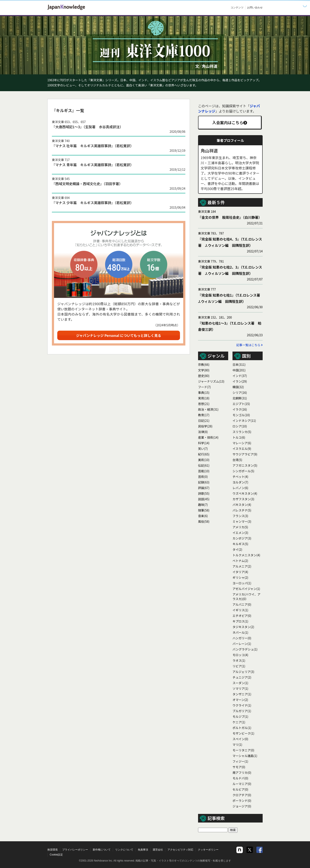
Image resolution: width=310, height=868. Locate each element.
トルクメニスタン (246, 555)
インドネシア (244, 421)
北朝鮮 (240, 398)
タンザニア (242, 694)
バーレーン (242, 644)
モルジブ (240, 716)
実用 (204, 398)
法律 (203, 432)
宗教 (204, 364)
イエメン (240, 533)
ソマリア (240, 688)
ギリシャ (240, 577)
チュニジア (242, 677)
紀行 (204, 454)
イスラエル (242, 449)
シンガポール (243, 471)
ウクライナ (242, 705)
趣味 (203, 505)
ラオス (239, 660)
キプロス (240, 621)
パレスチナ (242, 510)
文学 (204, 370)
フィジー (240, 761)
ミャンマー (242, 521)
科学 (204, 443)
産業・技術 (208, 437)
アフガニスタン (245, 465)
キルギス (240, 544)
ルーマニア (242, 784)
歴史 (204, 376)
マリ (237, 744)
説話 (204, 499)
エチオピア (242, 616)
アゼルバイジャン (246, 589)
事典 (204, 393)
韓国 (238, 387)
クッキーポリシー (208, 850)
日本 (239, 364)
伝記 (204, 465)
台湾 (237, 460)
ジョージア (242, 806)
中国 (239, 370)
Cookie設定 (56, 855)
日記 (204, 421)
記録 (204, 482)
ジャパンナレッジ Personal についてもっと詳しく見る (119, 335)
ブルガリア (242, 711)
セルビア (240, 789)
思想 (204, 404)
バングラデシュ (245, 649)
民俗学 (205, 426)
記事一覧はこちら (250, 345)
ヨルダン (240, 482)
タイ (237, 549)
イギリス (240, 610)
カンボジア (242, 538)
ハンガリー (242, 638)
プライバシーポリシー (75, 850)
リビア (239, 666)
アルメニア (242, 566)
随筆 (204, 510)
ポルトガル (242, 728)
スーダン (240, 683)
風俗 (204, 521)
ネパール (240, 632)
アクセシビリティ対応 (180, 850)
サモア (239, 767)
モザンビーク (243, 733)
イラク (240, 409)
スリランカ (242, 432)
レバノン (240, 488)
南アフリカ (242, 773)
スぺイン (240, 739)
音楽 (203, 516)
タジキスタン (243, 627)
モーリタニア (243, 750)
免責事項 (143, 850)
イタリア (240, 572)
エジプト (241, 404)
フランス (240, 516)
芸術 (203, 477)
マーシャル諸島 (245, 756)
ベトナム (240, 561)
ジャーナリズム (211, 381)
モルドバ (240, 778)
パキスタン (242, 505)
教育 (204, 415)
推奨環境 (53, 850)
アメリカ (240, 527)
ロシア (240, 426)
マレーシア (242, 443)
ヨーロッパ (242, 583)
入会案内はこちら (230, 122)
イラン (240, 381)
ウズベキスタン (245, 493)
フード (204, 387)
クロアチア (242, 795)
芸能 (204, 471)
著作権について (102, 850)
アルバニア (242, 604)
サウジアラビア (245, 454)
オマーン (240, 700)
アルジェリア (243, 672)
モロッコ (240, 655)
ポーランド (242, 801)
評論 (204, 488)
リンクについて (124, 850)
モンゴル (241, 415)
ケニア (239, 722)
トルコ (239, 437)
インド (240, 376)
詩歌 (204, 493)
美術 (204, 460)
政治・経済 (208, 409)
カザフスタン (243, 499)
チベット (240, 477)
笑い (203, 449)
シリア (240, 393)
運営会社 (158, 850)
